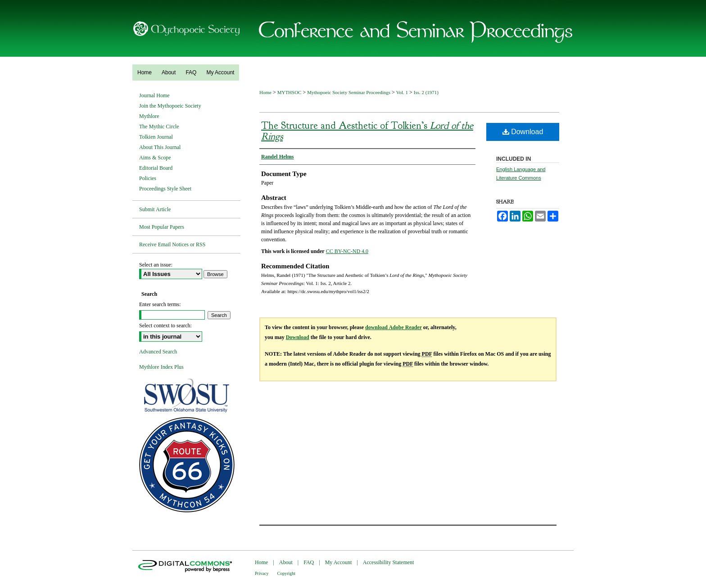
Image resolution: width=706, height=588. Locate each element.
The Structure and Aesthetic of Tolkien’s (367, 131)
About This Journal (160, 147)
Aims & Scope (155, 158)
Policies (148, 178)
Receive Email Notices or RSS (172, 244)
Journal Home (154, 95)
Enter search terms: (160, 304)
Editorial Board (156, 168)
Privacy (262, 573)
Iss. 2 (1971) (426, 92)
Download (523, 132)
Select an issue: (156, 265)
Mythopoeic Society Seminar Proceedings (349, 92)
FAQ (309, 562)
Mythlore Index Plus (161, 367)
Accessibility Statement (389, 562)
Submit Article (155, 209)
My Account (339, 562)
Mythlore (149, 116)
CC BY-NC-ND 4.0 (347, 251)
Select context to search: (165, 326)
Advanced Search (158, 352)
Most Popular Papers (162, 227)
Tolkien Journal (156, 137)
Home (265, 92)
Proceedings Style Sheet (165, 189)
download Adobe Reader (394, 327)
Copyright (287, 573)
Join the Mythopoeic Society (170, 106)
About (286, 562)
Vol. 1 (402, 92)
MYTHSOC (290, 92)
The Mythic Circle (159, 127)
